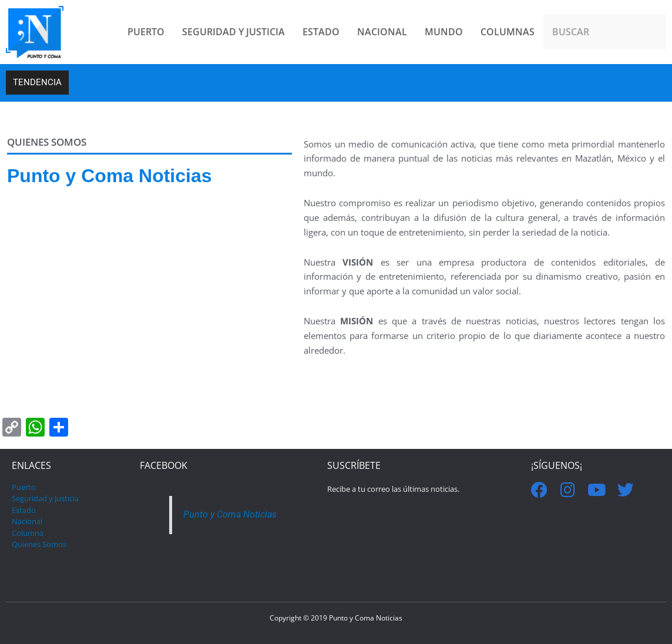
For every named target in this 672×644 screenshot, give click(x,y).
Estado (24, 510)
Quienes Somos (39, 544)
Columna (28, 533)
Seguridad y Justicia (45, 498)
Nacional (27, 521)
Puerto (24, 487)
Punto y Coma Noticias (232, 514)
